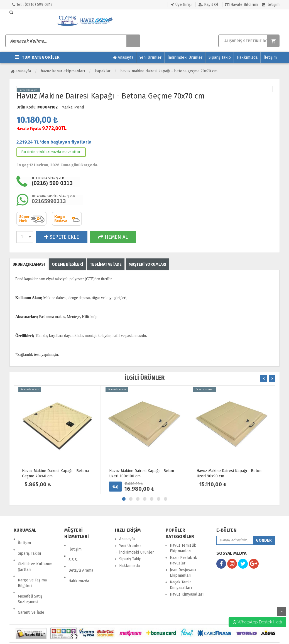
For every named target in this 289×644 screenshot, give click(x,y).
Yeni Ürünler (150, 57)
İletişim (271, 5)
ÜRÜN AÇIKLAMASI (29, 264)
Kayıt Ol (208, 5)
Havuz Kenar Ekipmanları (63, 71)
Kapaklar (103, 71)
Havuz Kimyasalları (187, 594)
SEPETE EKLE (62, 237)
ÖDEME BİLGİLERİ (67, 264)
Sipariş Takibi (29, 546)
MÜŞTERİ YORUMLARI (147, 264)
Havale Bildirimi (242, 5)
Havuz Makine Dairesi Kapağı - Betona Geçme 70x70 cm (169, 71)
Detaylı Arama (81, 559)
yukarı (281, 611)
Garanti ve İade (31, 589)
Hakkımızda (247, 57)
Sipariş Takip (220, 57)
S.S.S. (73, 552)
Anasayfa (123, 58)
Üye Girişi (181, 5)
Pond (79, 107)
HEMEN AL (113, 237)
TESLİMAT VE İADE (106, 264)
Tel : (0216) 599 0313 (32, 5)
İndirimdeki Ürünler (185, 57)
